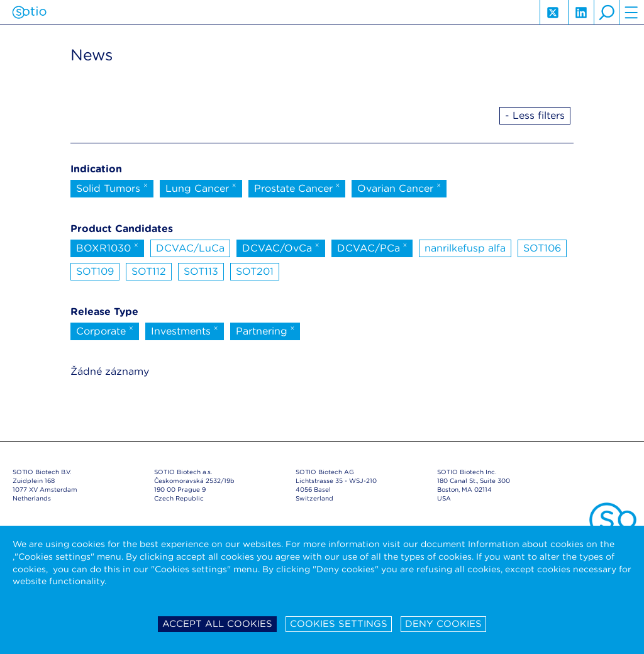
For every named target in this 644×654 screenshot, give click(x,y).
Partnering (265, 330)
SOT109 (95, 271)
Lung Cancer (201, 187)
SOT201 (255, 271)
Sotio (29, 13)
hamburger (631, 13)
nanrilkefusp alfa (465, 248)
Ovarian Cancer (399, 187)
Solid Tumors (112, 187)
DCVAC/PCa (372, 247)
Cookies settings (339, 624)
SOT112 (149, 271)
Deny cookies (443, 624)
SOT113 (201, 271)
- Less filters (535, 115)
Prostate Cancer (297, 187)
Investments (185, 330)
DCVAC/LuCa (190, 248)
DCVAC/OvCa (281, 247)
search (606, 13)
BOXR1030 (107, 247)
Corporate (105, 330)
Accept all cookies (217, 624)
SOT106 (542, 248)
